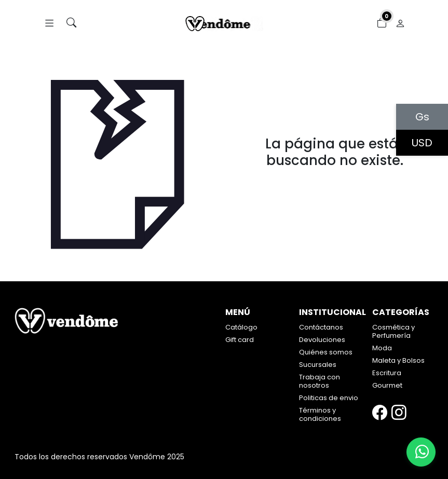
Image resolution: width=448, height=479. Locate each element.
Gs (422, 117)
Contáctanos (321, 327)
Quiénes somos (326, 352)
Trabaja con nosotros (320, 381)
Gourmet (387, 385)
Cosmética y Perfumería (393, 331)
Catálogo (241, 327)
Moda (382, 348)
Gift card (240, 340)
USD (422, 143)
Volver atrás (335, 182)
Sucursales (318, 365)
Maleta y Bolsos (398, 360)
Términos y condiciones (320, 414)
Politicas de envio (329, 398)
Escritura (387, 373)
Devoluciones (322, 340)
